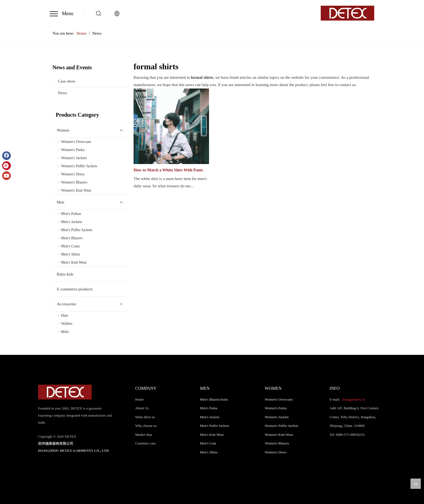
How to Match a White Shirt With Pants (168, 170)
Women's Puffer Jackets (79, 166)
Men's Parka (209, 408)
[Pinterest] (6, 166)
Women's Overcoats (76, 142)
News (62, 93)
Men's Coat (208, 443)
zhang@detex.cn (353, 399)
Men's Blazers (72, 238)
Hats (65, 315)
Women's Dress (73, 174)
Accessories (67, 304)
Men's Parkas (71, 214)
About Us (142, 408)
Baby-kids (65, 274)
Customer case (145, 443)
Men (61, 202)
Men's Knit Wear (74, 262)
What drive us (145, 417)
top (416, 484)
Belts (65, 332)
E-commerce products (75, 289)
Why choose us (146, 426)
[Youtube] (6, 176)
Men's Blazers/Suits (214, 399)
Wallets (67, 324)
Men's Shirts (71, 254)
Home (140, 399)
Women (63, 130)
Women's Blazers (74, 182)
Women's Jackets (74, 158)
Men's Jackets (72, 222)
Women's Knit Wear (76, 190)
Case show (67, 81)
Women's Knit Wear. (279, 435)
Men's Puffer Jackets (77, 230)
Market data (144, 435)
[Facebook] (6, 156)
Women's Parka (73, 150)
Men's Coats (70, 246)
